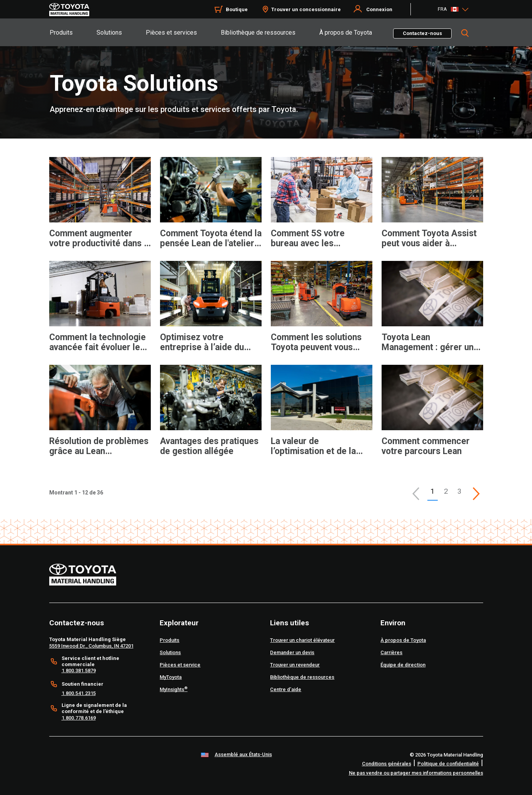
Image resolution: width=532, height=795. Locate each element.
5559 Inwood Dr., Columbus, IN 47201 (91, 646)
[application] (100, 210)
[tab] (73, 32)
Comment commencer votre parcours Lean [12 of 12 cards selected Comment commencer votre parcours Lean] (426, 446)
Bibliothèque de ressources (258, 33)
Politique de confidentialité (448, 764)
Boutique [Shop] (237, 9)
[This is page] (476, 494)
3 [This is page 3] (459, 491)
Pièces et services (171, 33)
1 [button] (433, 491)
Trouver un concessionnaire (306, 9)
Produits (61, 33)
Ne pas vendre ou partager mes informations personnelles (416, 773)
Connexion (379, 9)
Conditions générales (387, 764)
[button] (416, 494)
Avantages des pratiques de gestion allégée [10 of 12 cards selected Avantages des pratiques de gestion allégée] (209, 446)
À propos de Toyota (346, 33)
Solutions (109, 33)
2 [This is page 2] (446, 491)
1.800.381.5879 (79, 671)
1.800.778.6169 (79, 718)
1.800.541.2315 (79, 693)
